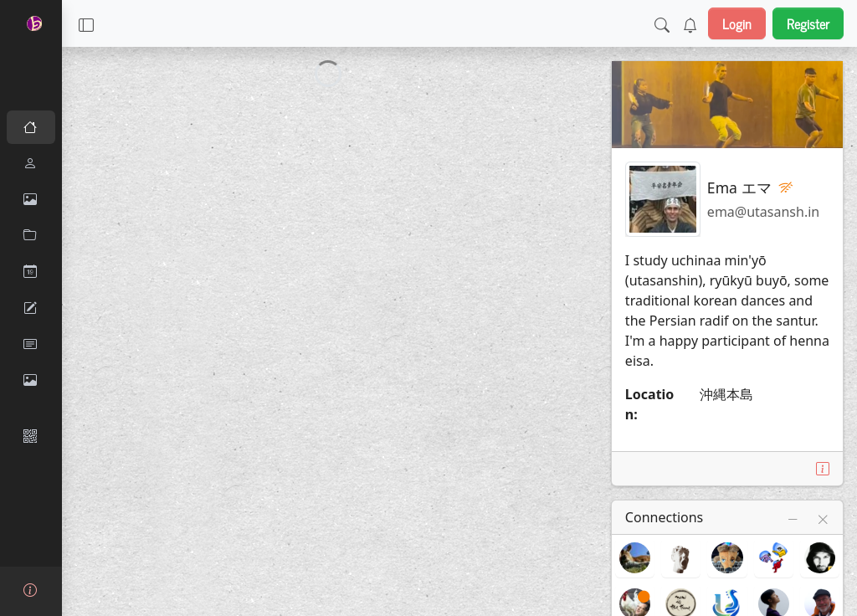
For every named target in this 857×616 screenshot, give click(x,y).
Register (808, 23)
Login (737, 23)
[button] (86, 23)
